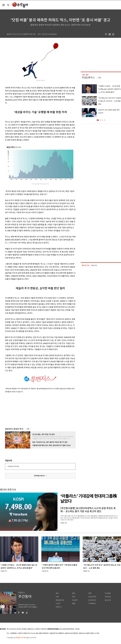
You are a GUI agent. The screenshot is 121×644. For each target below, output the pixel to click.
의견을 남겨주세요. (13, 466)
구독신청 (108, 597)
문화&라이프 (60, 600)
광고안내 (108, 600)
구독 (28, 429)
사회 (57, 597)
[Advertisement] (32, 410)
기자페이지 (92, 604)
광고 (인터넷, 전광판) (20, 629)
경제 (74, 593)
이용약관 (44, 629)
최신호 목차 (92, 597)
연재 (90, 593)
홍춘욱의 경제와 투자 (14, 429)
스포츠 (58, 604)
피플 (74, 604)
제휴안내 (30, 629)
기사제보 (108, 593)
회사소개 (9, 629)
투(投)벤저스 (88, 78)
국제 (74, 597)
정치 (57, 593)
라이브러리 (92, 600)
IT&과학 (75, 600)
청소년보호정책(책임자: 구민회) (70, 629)
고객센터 (37, 629)
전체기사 (59, 607)
